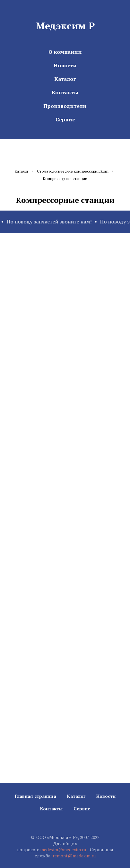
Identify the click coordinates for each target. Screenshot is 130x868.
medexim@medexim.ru (63, 849)
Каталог (65, 79)
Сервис (65, 119)
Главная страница (35, 796)
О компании (65, 52)
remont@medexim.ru (74, 856)
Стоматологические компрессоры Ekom (73, 171)
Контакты (65, 92)
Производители (65, 106)
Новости (65, 65)
